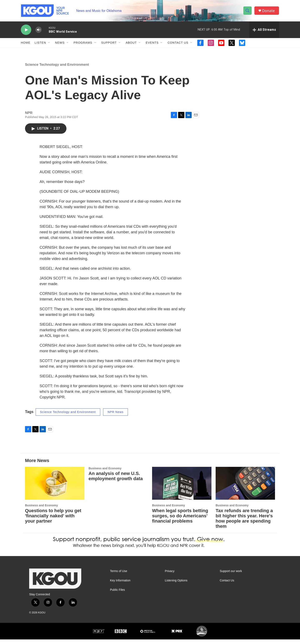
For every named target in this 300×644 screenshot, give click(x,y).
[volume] (39, 30)
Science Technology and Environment (57, 69)
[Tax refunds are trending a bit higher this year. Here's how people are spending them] (245, 488)
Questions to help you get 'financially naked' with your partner (53, 521)
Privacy (170, 576)
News (60, 43)
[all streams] (264, 30)
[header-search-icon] (247, 11)
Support (109, 43)
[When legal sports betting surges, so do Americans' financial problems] (182, 488)
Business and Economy (41, 510)
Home (26, 43)
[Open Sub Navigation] (49, 43)
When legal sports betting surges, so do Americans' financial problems (180, 521)
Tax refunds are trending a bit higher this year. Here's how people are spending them (244, 523)
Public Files (117, 594)
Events (152, 43)
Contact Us (178, 43)
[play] (26, 30)
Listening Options (176, 585)
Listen (40, 43)
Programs (83, 43)
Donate (269, 11)
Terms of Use (119, 576)
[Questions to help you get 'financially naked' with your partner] (55, 488)
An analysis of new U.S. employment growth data (116, 481)
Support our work (231, 576)
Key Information (120, 585)
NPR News (115, 417)
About (131, 43)
